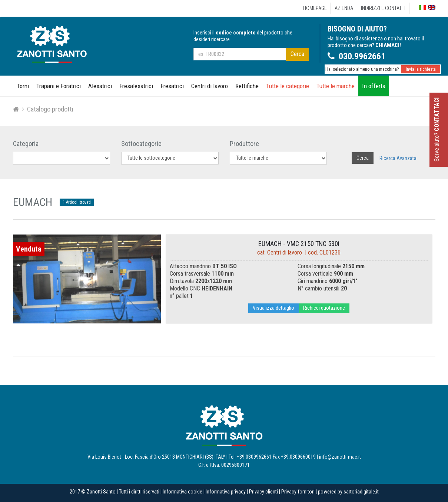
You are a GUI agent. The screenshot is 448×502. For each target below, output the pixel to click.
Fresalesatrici (136, 86)
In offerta (374, 86)
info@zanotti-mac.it (340, 457)
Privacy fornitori (298, 492)
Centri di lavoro (210, 86)
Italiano (422, 8)
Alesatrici (100, 86)
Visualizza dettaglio (273, 308)
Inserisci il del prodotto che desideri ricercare (243, 36)
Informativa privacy (226, 492)
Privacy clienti (263, 492)
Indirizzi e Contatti (383, 8)
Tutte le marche (336, 86)
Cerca (297, 54)
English (432, 8)
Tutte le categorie (288, 86)
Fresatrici (172, 86)
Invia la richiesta (421, 69)
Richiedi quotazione (324, 308)
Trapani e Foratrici (59, 86)
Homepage (315, 8)
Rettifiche (247, 86)
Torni (23, 86)
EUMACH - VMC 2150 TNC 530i (299, 244)
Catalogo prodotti (50, 109)
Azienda (344, 8)
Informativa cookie (182, 492)
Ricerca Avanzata (398, 158)
